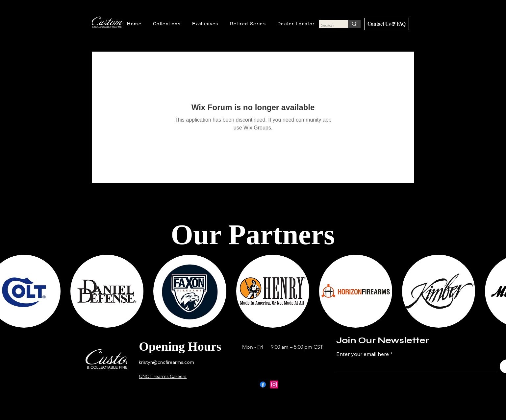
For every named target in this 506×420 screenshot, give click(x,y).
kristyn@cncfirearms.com (166, 362)
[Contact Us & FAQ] (387, 24)
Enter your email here (363, 354)
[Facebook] (263, 385)
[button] (107, 291)
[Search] (328, 25)
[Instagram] (274, 385)
